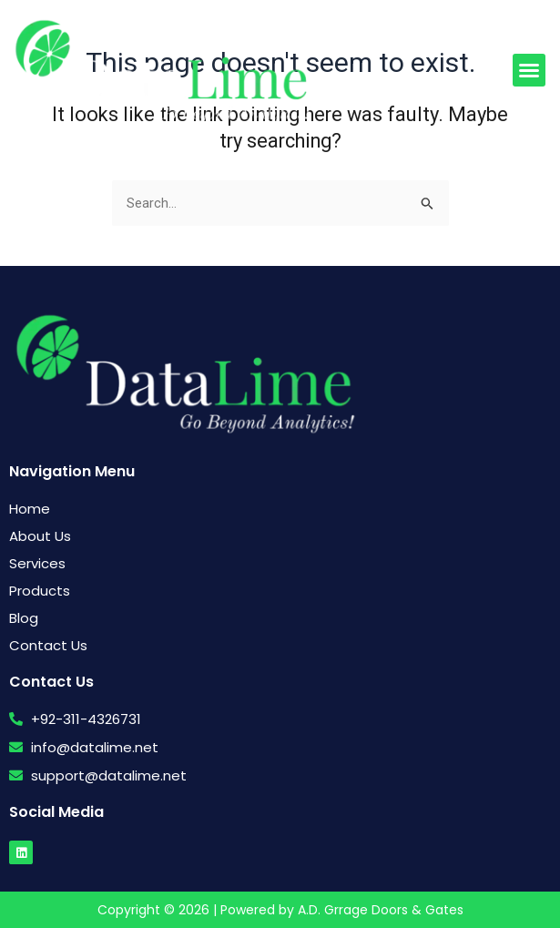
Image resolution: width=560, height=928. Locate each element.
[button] (529, 70)
